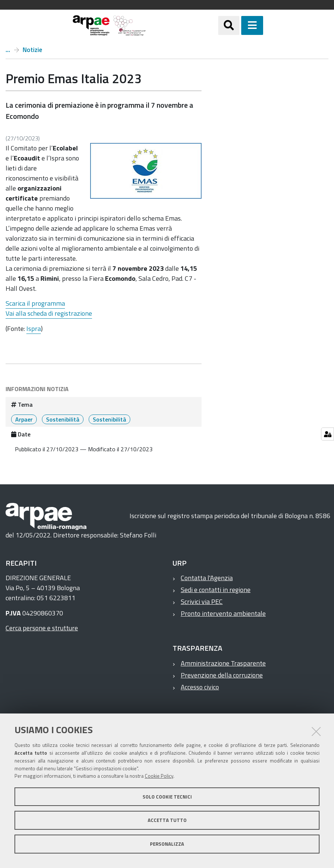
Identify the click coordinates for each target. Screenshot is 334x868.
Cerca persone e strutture (42, 628)
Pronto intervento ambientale (223, 613)
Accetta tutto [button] (167, 820)
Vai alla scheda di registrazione (49, 313)
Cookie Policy (159, 776)
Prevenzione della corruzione (222, 675)
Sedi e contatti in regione (216, 590)
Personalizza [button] (167, 844)
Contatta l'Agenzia (207, 578)
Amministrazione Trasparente (223, 663)
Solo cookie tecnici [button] (167, 797)
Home (8, 50)
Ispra (34, 329)
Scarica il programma (35, 303)
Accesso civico (200, 687)
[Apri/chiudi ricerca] (229, 25)
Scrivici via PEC (202, 602)
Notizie (32, 50)
